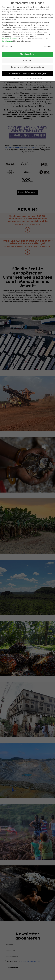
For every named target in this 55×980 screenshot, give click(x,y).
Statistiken (46, 46)
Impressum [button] (40, 78)
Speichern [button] (27, 61)
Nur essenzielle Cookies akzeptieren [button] (27, 67)
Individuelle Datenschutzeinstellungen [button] (28, 74)
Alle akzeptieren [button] (27, 54)
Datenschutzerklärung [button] (29, 78)
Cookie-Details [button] (16, 78)
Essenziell (7, 46)
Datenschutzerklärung (10, 39)
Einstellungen (7, 41)
